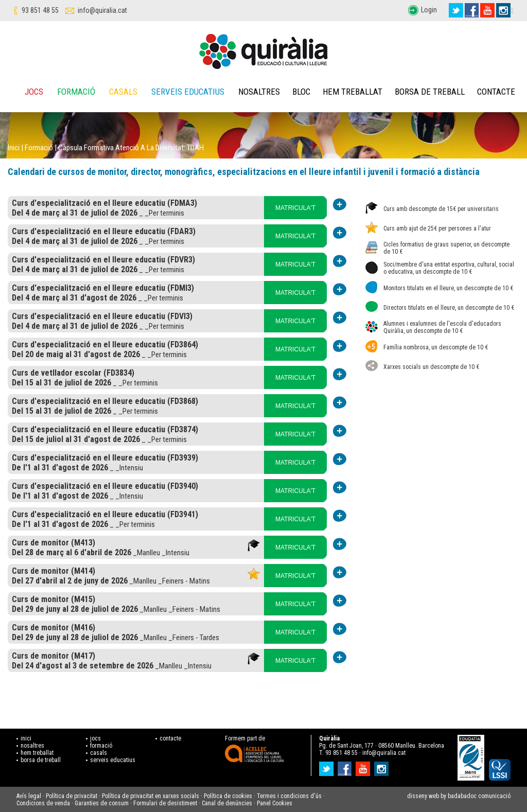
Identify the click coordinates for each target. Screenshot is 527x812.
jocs (95, 738)
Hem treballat (353, 92)
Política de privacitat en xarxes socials (151, 796)
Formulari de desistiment (165, 803)
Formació (76, 92)
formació (101, 746)
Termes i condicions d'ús (289, 796)
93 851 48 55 (40, 10)
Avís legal (29, 796)
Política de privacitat (72, 796)
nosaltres (32, 746)
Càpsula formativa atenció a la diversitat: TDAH (131, 148)
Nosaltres (259, 92)
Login (429, 10)
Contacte (496, 92)
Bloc (301, 92)
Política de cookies (228, 796)
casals (99, 753)
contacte (170, 738)
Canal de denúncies (227, 803)
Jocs (34, 92)
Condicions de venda (43, 803)
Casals (123, 92)
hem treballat (37, 753)
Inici (14, 148)
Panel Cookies (275, 803)
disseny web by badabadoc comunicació (459, 796)
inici (26, 738)
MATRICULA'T (295, 208)
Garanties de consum (102, 803)
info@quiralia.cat (102, 10)
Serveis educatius (188, 92)
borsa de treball (41, 760)
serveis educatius (113, 760)
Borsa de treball (430, 92)
